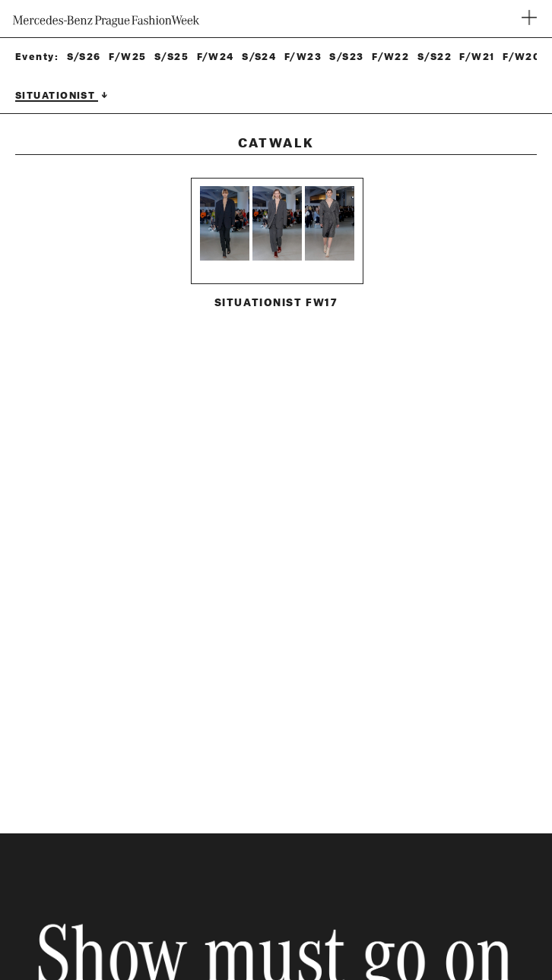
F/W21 (477, 57)
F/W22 (390, 57)
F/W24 (216, 57)
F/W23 (303, 57)
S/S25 (171, 57)
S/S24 (259, 57)
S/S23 (346, 57)
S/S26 (84, 57)
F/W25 (127, 57)
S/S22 (435, 57)
